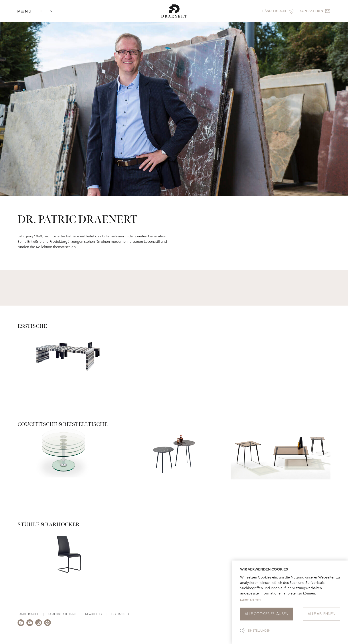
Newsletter (94, 614)
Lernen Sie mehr (251, 600)
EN (50, 11)
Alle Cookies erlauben (266, 614)
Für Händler (120, 614)
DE (42, 11)
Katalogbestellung (62, 614)
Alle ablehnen (321, 614)
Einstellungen (259, 631)
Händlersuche (28, 614)
